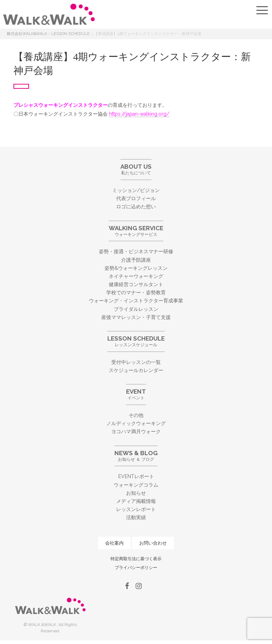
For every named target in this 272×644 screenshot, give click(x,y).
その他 (136, 415)
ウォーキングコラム (136, 485)
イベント (136, 394)
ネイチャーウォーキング (136, 276)
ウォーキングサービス (136, 231)
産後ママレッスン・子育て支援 (136, 317)
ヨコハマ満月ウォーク (136, 431)
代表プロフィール (136, 198)
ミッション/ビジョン (136, 190)
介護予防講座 (136, 260)
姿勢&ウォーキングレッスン (136, 268)
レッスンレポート (136, 509)
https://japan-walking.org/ (139, 114)
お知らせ (136, 493)
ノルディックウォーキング (136, 423)
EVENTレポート (136, 476)
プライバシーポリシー (136, 568)
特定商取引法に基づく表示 (136, 559)
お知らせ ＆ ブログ (136, 456)
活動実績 (136, 517)
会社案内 (114, 543)
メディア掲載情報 (136, 501)
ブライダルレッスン (136, 309)
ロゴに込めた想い (136, 207)
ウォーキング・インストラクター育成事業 (136, 301)
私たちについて (136, 169)
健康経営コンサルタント (136, 284)
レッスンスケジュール (136, 341)
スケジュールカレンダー (136, 370)
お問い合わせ (153, 543)
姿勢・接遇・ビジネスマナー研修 (136, 251)
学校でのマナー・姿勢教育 (136, 292)
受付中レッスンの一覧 (136, 362)
